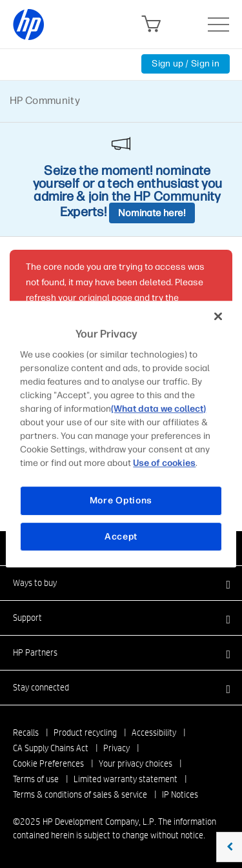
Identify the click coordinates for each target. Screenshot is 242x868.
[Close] (218, 316)
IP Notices (180, 794)
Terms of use (36, 779)
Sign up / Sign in (186, 64)
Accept (121, 537)
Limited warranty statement (126, 779)
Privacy (116, 748)
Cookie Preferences (48, 763)
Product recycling (85, 732)
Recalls (26, 732)
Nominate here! (152, 213)
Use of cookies (164, 463)
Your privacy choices (136, 763)
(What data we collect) (158, 409)
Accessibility (154, 732)
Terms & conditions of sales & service (80, 794)
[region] (121, 434)
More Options (121, 500)
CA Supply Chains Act (51, 748)
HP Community (45, 100)
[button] (121, 583)
